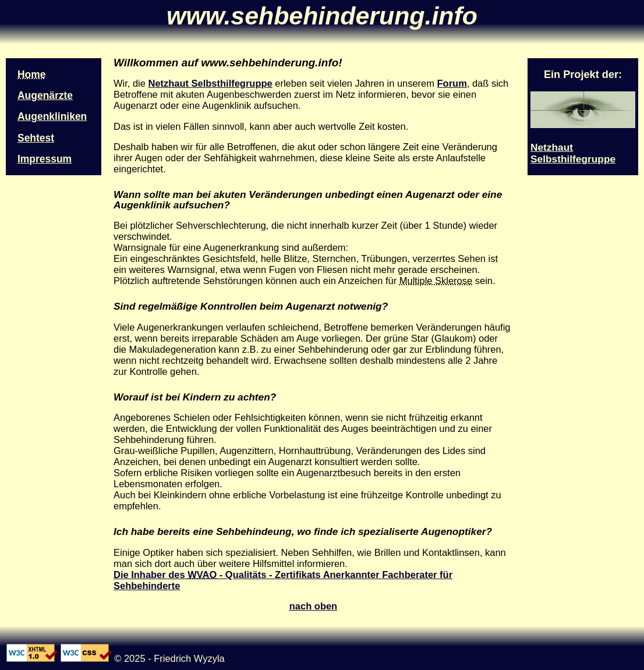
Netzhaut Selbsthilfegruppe (210, 83)
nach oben (313, 606)
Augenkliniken (52, 116)
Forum (452, 83)
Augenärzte (45, 95)
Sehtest (36, 138)
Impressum (45, 159)
